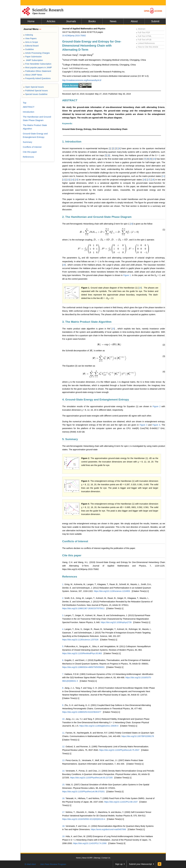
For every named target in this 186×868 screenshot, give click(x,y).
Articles (51, 21)
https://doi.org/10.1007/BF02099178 (138, 736)
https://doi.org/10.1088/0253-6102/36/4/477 (82, 712)
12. (64, 747)
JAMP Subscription (33, 60)
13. (64, 760)
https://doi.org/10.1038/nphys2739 (116, 622)
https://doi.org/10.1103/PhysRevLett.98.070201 (83, 792)
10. (64, 719)
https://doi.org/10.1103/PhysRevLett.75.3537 (119, 750)
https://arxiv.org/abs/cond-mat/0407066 (108, 829)
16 (144, 180)
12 (64, 180)
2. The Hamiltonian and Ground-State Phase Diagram (97, 217)
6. (63, 660)
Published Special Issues (36, 91)
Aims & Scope (31, 42)
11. (64, 733)
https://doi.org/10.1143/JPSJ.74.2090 (90, 843)
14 (72, 180)
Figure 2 (157, 406)
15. (64, 785)
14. (64, 771)
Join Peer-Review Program (53, 864)
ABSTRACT (70, 100)
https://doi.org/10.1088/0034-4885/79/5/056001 (83, 667)
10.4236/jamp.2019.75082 (74, 36)
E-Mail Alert (30, 864)
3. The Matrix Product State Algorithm (87, 322)
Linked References (145, 43)
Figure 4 (156, 425)
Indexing (28, 35)
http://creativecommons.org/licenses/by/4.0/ (82, 80)
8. (63, 688)
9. (63, 705)
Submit (155, 21)
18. (64, 826)
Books (92, 21)
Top (25, 103)
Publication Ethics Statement (37, 71)
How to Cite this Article (147, 47)
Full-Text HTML (144, 36)
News (113, 21)
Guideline (29, 49)
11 (163, 176)
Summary (27, 142)
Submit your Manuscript (140, 864)
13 (68, 180)
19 (131, 224)
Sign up (119, 864)
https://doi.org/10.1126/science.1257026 (80, 640)
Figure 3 (143, 425)
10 (154, 159)
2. (63, 598)
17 (149, 180)
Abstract (141, 29)
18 (153, 180)
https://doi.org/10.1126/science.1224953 (112, 591)
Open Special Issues (34, 87)
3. (63, 615)
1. (63, 584)
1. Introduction (72, 142)
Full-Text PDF (143, 33)
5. (63, 646)
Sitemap (97, 858)
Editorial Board (31, 46)
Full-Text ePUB (144, 40)
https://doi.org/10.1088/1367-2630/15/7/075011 (83, 608)
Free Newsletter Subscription (37, 64)
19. (64, 836)
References (70, 577)
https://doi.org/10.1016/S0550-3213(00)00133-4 (84, 819)
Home (31, 21)
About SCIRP (87, 858)
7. (63, 674)
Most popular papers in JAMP (38, 67)
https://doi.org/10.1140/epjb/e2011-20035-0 (99, 726)
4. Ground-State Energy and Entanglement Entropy (96, 400)
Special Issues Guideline (35, 94)
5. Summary (70, 439)
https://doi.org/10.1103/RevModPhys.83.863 (82, 653)
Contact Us (106, 858)
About (134, 21)
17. (64, 812)
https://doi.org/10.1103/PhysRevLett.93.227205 (91, 778)
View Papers (30, 38)
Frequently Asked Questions (37, 78)
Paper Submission (33, 57)
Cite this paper (72, 555)
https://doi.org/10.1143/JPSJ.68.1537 (121, 802)
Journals (71, 21)
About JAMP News (33, 75)
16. (64, 798)
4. (63, 629)
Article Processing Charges (37, 53)
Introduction (28, 112)
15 (77, 180)
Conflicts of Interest (75, 541)
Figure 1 (127, 275)
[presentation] (109, 232)
